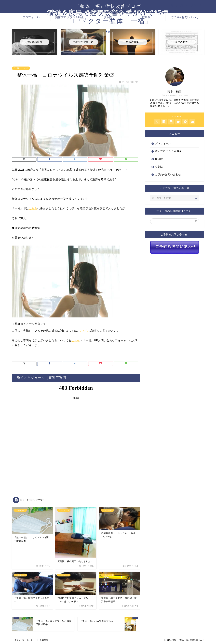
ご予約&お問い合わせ (185, 17)
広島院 (146, 17)
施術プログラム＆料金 (70, 17)
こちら (33, 208)
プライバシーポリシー (25, 640)
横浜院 (108, 17)
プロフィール (31, 17)
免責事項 (44, 640)
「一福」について (21, 68)
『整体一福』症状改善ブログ (108, 6)
